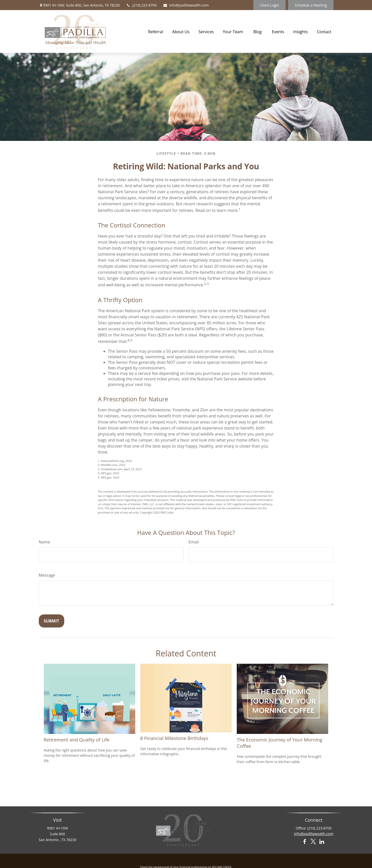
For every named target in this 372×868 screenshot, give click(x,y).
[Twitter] (313, 842)
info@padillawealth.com (186, 5)
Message (47, 575)
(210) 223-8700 (141, 5)
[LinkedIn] (322, 842)
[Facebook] (304, 842)
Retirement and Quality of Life (77, 740)
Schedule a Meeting (311, 5)
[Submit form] (52, 621)
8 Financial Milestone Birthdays (174, 738)
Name (44, 542)
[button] (156, 31)
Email (194, 542)
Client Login (269, 5)
